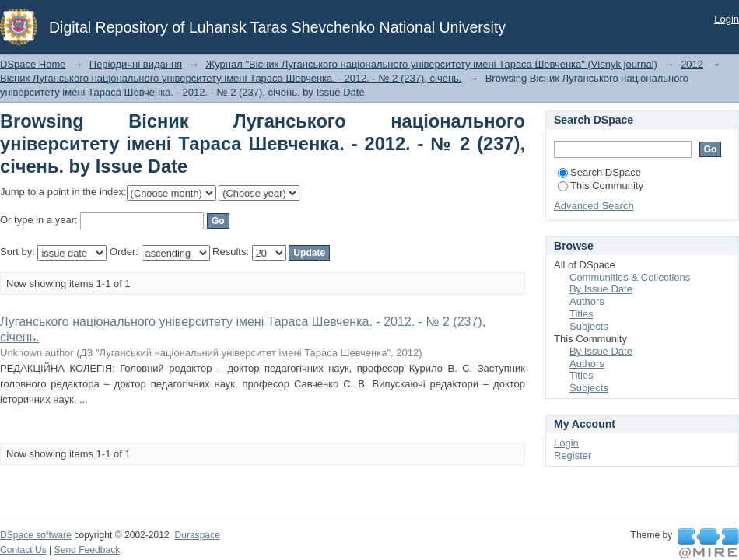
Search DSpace (599, 172)
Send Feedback (88, 550)
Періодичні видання (136, 64)
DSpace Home (33, 64)
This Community (601, 185)
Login (727, 19)
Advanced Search (594, 206)
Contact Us (23, 550)
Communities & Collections (630, 277)
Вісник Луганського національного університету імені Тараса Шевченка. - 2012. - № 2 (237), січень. (231, 78)
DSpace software (36, 535)
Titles (581, 314)
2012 (692, 64)
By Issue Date (601, 289)
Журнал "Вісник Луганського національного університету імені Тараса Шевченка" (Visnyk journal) (431, 64)
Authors (587, 301)
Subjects (589, 326)
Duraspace (197, 535)
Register (573, 455)
